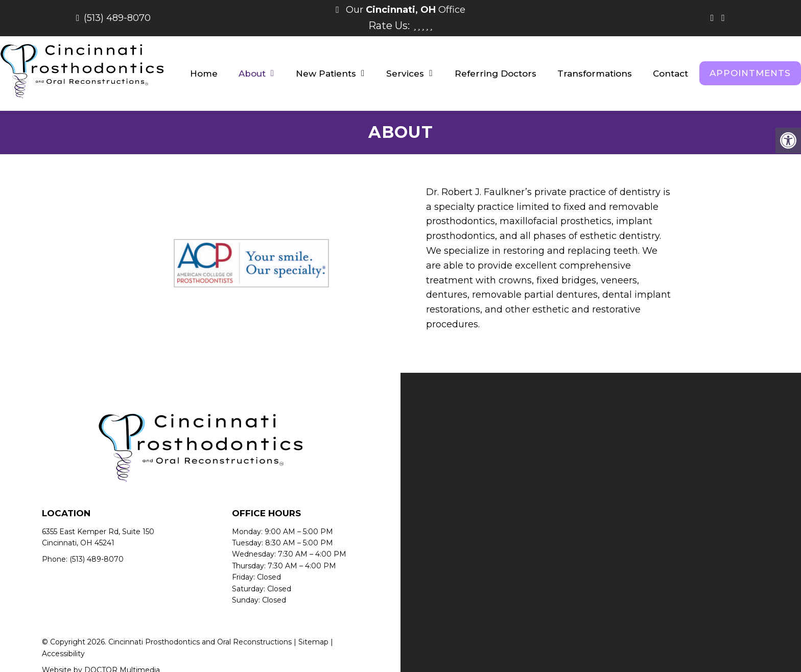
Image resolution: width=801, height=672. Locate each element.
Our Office (404, 10)
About (252, 74)
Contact (670, 74)
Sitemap (313, 642)
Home (204, 74)
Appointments (750, 73)
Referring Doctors (496, 74)
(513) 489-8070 (117, 18)
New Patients (326, 74)
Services (405, 74)
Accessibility (63, 654)
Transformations (595, 74)
